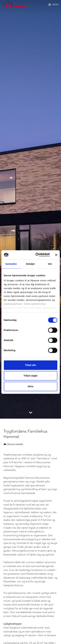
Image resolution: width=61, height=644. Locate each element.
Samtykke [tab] (11, 264)
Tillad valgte (30, 376)
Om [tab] (50, 264)
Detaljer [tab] (31, 264)
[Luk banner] (56, 255)
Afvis (30, 386)
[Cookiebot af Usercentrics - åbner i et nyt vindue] (37, 255)
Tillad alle (30, 365)
